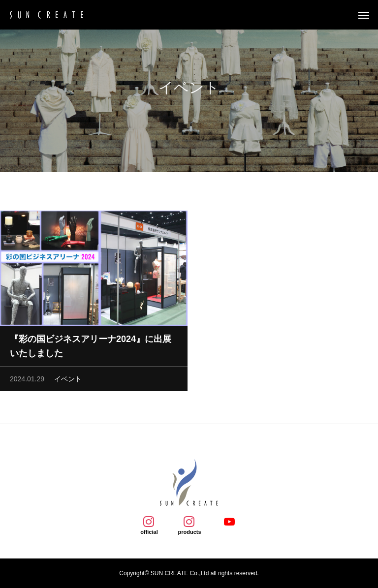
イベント (68, 381)
